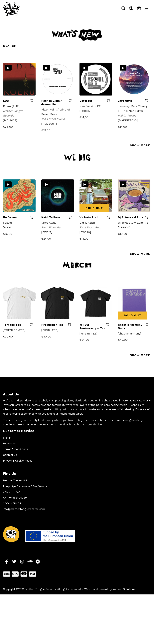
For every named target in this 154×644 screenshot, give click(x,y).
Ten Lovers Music (54, 119)
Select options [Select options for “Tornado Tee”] (33, 324)
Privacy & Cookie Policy (18, 461)
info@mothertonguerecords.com (24, 509)
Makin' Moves (127, 115)
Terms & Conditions (15, 449)
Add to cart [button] (33, 101)
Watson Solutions (124, 589)
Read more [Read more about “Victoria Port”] (110, 217)
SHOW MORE (140, 145)
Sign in (7, 438)
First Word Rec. (53, 227)
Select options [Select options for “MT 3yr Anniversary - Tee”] (109, 324)
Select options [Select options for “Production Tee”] (71, 324)
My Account (10, 443)
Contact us (10, 455)
